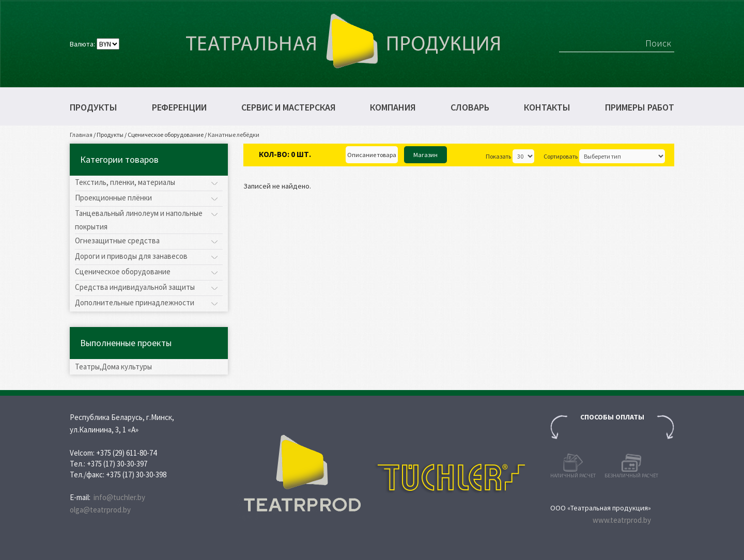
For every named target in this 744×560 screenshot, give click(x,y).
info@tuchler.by (119, 497)
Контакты (547, 107)
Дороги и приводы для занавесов (131, 256)
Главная (81, 135)
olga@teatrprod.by (100, 510)
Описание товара (372, 155)
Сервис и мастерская (289, 107)
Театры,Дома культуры (113, 367)
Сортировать (561, 156)
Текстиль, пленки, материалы (125, 182)
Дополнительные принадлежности (135, 302)
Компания (393, 107)
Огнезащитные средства (117, 240)
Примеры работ (640, 107)
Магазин (425, 155)
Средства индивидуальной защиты (135, 287)
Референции (179, 107)
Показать (498, 156)
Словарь (470, 107)
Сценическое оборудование (166, 135)
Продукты (94, 107)
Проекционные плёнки (113, 198)
